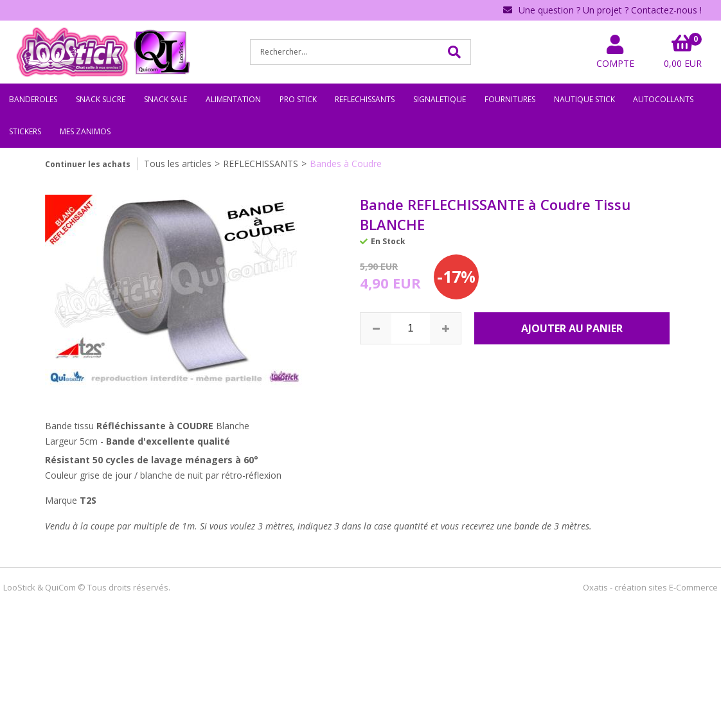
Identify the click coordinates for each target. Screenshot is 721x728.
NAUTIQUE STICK (584, 99)
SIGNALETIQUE (440, 99)
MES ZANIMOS (85, 131)
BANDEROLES (33, 99)
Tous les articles (178, 164)
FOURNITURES (510, 99)
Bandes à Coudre (346, 164)
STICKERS (25, 131)
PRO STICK (298, 99)
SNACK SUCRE (101, 99)
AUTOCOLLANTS (663, 99)
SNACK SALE (165, 99)
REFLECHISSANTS (365, 99)
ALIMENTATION (233, 99)
